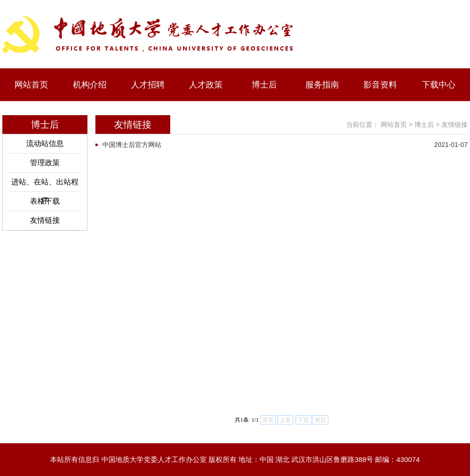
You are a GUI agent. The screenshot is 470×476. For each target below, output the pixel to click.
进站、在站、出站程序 (45, 185)
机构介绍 (90, 85)
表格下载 (45, 201)
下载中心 (439, 85)
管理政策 (45, 163)
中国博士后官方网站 (132, 145)
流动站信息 (45, 143)
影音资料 (380, 85)
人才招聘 (148, 85)
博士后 (264, 85)
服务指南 (322, 85)
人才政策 (206, 85)
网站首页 (31, 85)
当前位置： (362, 124)
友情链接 (45, 220)
